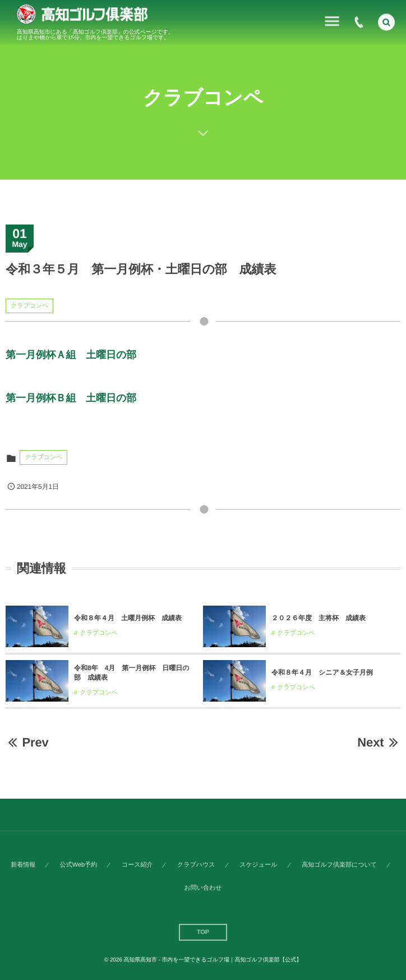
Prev (27, 742)
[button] (386, 21)
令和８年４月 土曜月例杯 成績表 (128, 618)
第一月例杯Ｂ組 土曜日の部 (71, 398)
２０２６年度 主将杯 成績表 (319, 618)
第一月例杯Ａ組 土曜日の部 (71, 355)
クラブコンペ (29, 306)
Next (379, 742)
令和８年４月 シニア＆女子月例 (322, 672)
